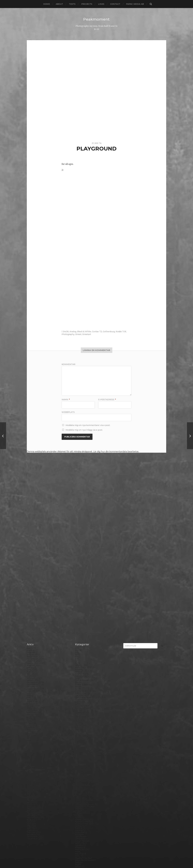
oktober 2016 (34, 628)
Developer (81, 590)
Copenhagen (82, 577)
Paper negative (83, 746)
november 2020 (36, 523)
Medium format (83, 723)
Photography (68, 334)
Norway (79, 740)
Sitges (78, 793)
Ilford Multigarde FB (86, 665)
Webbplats (68, 412)
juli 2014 (31, 686)
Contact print (82, 570)
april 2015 (32, 667)
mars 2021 (32, 515)
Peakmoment (96, 19)
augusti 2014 (34, 684)
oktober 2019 (34, 551)
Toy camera (81, 819)
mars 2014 (32, 695)
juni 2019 (32, 560)
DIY (77, 596)
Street (78, 334)
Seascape (80, 787)
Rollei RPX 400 (83, 776)
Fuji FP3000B (82, 633)
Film (77, 611)
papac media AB (135, 4)
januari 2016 (33, 648)
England (80, 605)
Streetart (87, 334)
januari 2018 (33, 596)
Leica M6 (80, 708)
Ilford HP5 (81, 663)
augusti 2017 (34, 607)
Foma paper (82, 613)
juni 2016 (31, 637)
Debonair (80, 585)
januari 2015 (33, 673)
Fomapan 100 (82, 618)
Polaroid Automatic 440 (88, 765)
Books (78, 551)
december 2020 (36, 521)
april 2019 (32, 564)
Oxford (79, 742)
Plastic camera (83, 759)
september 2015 (35, 656)
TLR (77, 817)
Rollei (78, 774)
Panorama (81, 744)
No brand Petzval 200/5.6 (89, 733)
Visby (78, 827)
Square (79, 802)
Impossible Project (85, 671)
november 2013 (35, 703)
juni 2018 (32, 585)
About (59, 4)
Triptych (80, 823)
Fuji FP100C (81, 630)
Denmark (80, 588)
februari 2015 (34, 671)
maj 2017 (31, 613)
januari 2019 (33, 570)
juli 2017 (31, 609)
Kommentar (68, 364)
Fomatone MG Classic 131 (88, 622)
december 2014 (35, 675)
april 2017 (32, 615)
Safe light (80, 785)
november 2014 (35, 678)
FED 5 (78, 609)
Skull (78, 795)
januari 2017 (33, 622)
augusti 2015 (34, 658)
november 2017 (35, 600)
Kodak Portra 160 (84, 684)
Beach (78, 543)
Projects (87, 4)
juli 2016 (31, 635)
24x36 (66, 331)
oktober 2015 (34, 654)
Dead (78, 583)
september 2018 (36, 579)
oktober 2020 (34, 525)
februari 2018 (34, 594)
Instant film (81, 675)
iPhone (79, 680)
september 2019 (36, 553)
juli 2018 (31, 583)
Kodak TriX (121, 331)
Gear (78, 635)
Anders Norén (101, 859)
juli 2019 (31, 558)
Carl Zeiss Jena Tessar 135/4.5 (90, 562)
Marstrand (81, 718)
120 (77, 513)
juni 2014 (32, 688)
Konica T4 (80, 693)
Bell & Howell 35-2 (85, 545)
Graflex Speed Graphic (87, 645)
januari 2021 (33, 519)
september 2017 (36, 605)
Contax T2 (97, 331)
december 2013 (35, 701)
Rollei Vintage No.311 (86, 778)
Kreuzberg (81, 697)
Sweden (79, 810)
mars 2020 (33, 540)
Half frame (81, 650)
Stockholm (81, 804)
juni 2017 (32, 611)
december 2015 (35, 650)
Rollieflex (80, 780)
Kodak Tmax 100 (84, 686)
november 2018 (35, 575)
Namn (66, 399)
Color (78, 568)
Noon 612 (80, 735)
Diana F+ (80, 592)
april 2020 (32, 538)
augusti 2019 (34, 555)
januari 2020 (34, 545)
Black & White (84, 331)
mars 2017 (32, 618)
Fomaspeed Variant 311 (87, 620)
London (79, 710)
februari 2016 (34, 645)
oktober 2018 (34, 577)
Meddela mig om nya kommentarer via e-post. (88, 425)
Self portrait (81, 789)
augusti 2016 (34, 633)
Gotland (79, 641)
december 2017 (35, 598)
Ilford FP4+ (81, 660)
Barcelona (81, 540)
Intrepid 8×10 (82, 678)
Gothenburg (109, 331)
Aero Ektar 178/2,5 (85, 532)
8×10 (78, 528)
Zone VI (79, 838)
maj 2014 (31, 690)
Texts (72, 4)
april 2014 (32, 693)
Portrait (79, 770)
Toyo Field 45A (83, 821)
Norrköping (81, 738)
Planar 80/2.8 (82, 757)
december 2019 (35, 547)
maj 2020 (32, 536)
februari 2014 (34, 697)
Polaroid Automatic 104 (88, 763)
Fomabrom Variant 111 (87, 615)
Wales (78, 832)
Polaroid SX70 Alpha (86, 768)
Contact (115, 4)
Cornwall (80, 579)
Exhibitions (81, 607)
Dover (78, 598)
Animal (79, 536)
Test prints (81, 815)
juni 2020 (32, 534)
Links (101, 4)
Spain (78, 800)
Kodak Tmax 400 (84, 688)
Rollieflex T (81, 783)
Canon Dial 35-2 (83, 560)
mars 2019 (32, 566)
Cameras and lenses (86, 555)
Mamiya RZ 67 (82, 714)
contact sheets (83, 573)
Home (47, 4)
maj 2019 (31, 562)
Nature (79, 727)
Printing (79, 772)
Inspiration (81, 673)
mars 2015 (32, 669)
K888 (78, 682)
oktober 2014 (34, 680)
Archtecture (82, 538)
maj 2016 (31, 639)
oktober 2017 (34, 603)
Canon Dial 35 (82, 558)
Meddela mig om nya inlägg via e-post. (84, 430)
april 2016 (32, 641)
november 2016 (35, 626)
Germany (80, 637)
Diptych (79, 594)
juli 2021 (31, 513)
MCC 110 (79, 720)
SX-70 (78, 813)
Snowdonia (81, 798)
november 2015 (35, 652)
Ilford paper (81, 667)
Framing (79, 626)
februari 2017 (34, 620)
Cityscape (80, 566)
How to (79, 656)
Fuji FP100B (81, 628)
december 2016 (35, 624)
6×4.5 (78, 521)
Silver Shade (82, 791)
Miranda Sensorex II (86, 725)
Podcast (79, 761)
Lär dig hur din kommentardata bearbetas (116, 451)
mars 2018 (32, 592)
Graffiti (79, 643)
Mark (78, 716)
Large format (82, 705)
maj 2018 (32, 588)
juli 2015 (31, 660)
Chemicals (80, 564)
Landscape (81, 701)
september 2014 (36, 682)
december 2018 (35, 573)
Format (79, 624)
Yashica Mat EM (83, 836)
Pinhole (79, 753)
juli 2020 (31, 532)
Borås (78, 553)
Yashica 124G (82, 834)
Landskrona (81, 703)
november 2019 (35, 549)
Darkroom (81, 581)
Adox (78, 530)
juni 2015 (31, 663)
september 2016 (35, 630)
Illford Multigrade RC (86, 669)
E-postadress (107, 399)
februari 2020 (34, 543)
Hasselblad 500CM (85, 654)
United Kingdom (84, 825)
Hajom (79, 648)
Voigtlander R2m (84, 830)
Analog (73, 331)
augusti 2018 (34, 581)
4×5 (77, 517)
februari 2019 (34, 568)
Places (79, 755)
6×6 (77, 523)
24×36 (78, 515)
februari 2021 (34, 517)
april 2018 (32, 590)
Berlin (78, 547)
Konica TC (80, 695)
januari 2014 (33, 699)
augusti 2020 (34, 530)
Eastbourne (81, 600)
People (79, 748)
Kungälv (80, 699)
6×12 (77, 519)
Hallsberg (80, 652)
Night (78, 729)
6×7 (77, 525)
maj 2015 (31, 665)
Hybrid (79, 658)
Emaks (79, 603)
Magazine (80, 712)
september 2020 (36, 528)
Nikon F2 (80, 731)
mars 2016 (32, 643)
